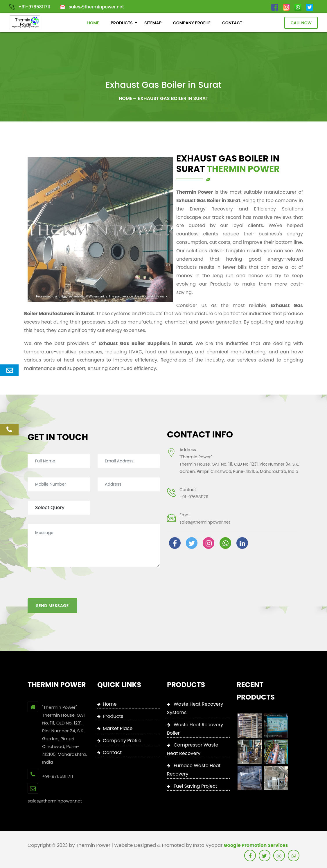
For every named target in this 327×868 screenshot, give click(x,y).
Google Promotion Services (256, 845)
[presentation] (72, 580)
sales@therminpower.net (96, 7)
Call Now (301, 23)
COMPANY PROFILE (192, 23)
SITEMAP (153, 23)
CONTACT (232, 23)
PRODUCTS (122, 23)
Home (126, 98)
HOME (93, 23)
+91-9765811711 (34, 7)
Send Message (52, 599)
